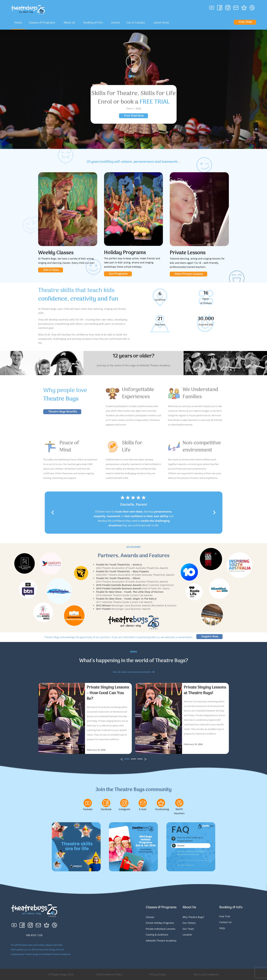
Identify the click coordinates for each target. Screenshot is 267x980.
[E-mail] (143, 803)
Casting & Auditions (157, 935)
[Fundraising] (161, 803)
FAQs (222, 928)
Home (18, 23)
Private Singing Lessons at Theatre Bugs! (205, 690)
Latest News (161, 23)
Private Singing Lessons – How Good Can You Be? (108, 693)
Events (116, 23)
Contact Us (225, 922)
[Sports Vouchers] (179, 803)
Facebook (106, 809)
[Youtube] (88, 803)
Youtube (88, 809)
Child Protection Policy (109, 974)
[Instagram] (124, 803)
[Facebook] (106, 803)
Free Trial (225, 916)
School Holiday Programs (160, 923)
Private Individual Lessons (161, 929)
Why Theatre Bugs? (193, 917)
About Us (70, 23)
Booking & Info (94, 23)
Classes (150, 917)
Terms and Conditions (206, 974)
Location (187, 935)
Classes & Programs (43, 23)
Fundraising (162, 809)
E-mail (143, 809)
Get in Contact (137, 23)
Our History (189, 923)
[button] (53, 512)
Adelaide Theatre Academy (161, 941)
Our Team (188, 929)
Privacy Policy (158, 974)
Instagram (124, 809)
